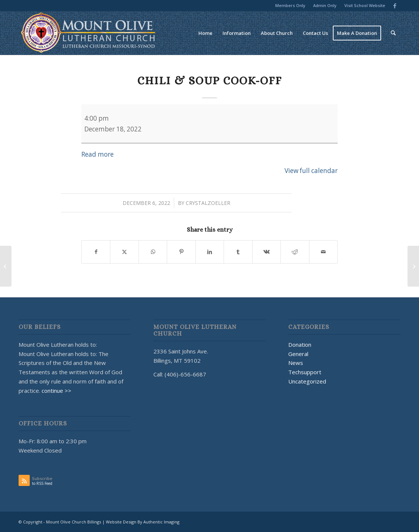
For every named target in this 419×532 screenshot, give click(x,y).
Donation (300, 345)
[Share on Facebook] (96, 252)
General (298, 354)
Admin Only (325, 5)
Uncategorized (307, 381)
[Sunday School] (413, 266)
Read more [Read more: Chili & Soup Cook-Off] (98, 154)
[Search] (393, 33)
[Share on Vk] (267, 252)
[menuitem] (290, 6)
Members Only (290, 5)
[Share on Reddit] (295, 252)
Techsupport (305, 372)
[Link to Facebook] (395, 6)
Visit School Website (365, 5)
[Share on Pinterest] (181, 252)
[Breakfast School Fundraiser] (6, 266)
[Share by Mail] (324, 252)
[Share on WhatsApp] (153, 252)
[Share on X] (124, 252)
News (296, 363)
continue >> (56, 391)
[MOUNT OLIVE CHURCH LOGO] (88, 33)
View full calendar (311, 171)
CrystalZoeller (208, 203)
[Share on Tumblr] (238, 252)
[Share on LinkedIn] (210, 252)
